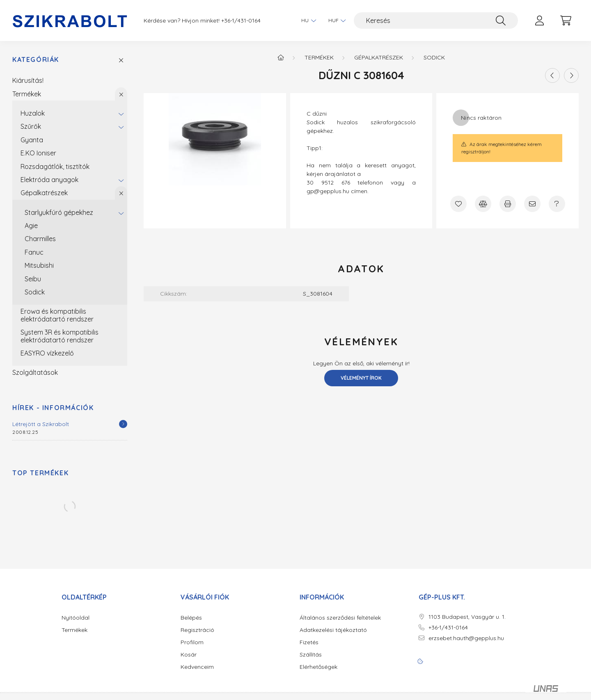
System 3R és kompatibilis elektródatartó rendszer (60, 336)
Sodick (35, 292)
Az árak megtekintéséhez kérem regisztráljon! (501, 148)
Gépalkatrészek (44, 193)
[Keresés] (436, 21)
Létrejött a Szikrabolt (41, 424)
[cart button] (566, 21)
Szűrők (31, 126)
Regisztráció (197, 630)
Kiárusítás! (28, 80)
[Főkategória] (281, 57)
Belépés (191, 618)
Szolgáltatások (35, 372)
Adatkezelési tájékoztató (333, 630)
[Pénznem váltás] (335, 21)
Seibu (33, 279)
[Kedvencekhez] (458, 204)
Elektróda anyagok (49, 180)
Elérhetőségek (318, 667)
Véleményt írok (361, 378)
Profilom (192, 642)
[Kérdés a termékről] (557, 204)
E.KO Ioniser (38, 153)
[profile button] (539, 21)
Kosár (189, 655)
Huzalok (33, 113)
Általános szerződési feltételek (340, 618)
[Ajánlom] (532, 204)
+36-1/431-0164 (241, 21)
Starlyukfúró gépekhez (59, 212)
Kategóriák (36, 60)
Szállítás (311, 655)
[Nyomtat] (508, 204)
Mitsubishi (39, 265)
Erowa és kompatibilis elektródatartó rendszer (57, 315)
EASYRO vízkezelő (47, 353)
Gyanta (32, 140)
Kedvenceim (197, 667)
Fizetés (309, 642)
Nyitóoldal (76, 618)
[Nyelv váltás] (307, 21)
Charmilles (40, 239)
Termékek (27, 94)
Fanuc (34, 252)
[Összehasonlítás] (483, 204)
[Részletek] (123, 424)
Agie (31, 226)
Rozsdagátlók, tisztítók (55, 166)
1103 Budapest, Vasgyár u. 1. (467, 617)
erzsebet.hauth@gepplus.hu (466, 638)
